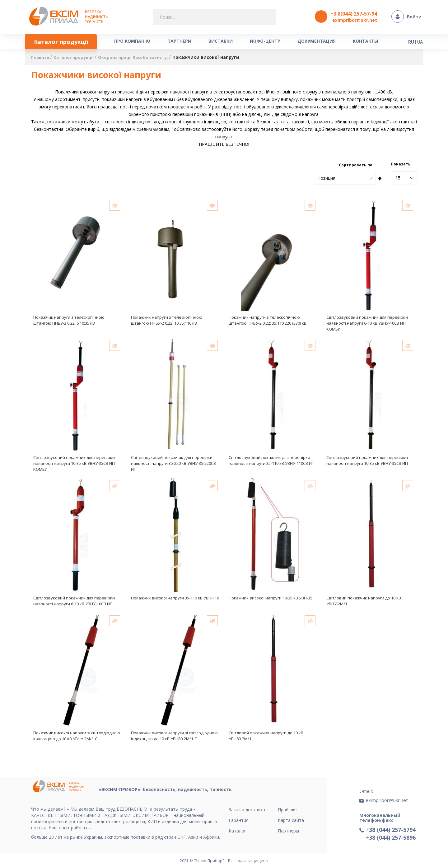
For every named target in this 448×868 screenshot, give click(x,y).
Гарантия (239, 820)
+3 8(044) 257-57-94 (354, 14)
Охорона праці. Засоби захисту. (141, 59)
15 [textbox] (398, 179)
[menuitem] (63, 42)
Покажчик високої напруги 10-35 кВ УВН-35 (271, 601)
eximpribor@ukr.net (355, 20)
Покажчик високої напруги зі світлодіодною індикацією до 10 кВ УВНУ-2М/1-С (77, 739)
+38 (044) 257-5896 (391, 834)
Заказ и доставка (247, 810)
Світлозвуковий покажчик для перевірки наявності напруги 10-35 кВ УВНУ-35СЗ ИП (367, 463)
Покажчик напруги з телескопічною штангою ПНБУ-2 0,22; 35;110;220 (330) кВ (268, 321)
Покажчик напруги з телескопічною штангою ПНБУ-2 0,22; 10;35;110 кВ (167, 321)
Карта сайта (291, 820)
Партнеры (288, 831)
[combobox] (215, 17)
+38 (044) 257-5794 (391, 826)
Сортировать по (356, 166)
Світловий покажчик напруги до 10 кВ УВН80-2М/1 (266, 739)
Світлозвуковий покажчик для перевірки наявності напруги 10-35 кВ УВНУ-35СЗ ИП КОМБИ (74, 465)
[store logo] (70, 17)
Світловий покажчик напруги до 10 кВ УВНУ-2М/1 (364, 604)
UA (420, 41)
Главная (41, 59)
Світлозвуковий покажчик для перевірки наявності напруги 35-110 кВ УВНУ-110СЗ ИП (272, 463)
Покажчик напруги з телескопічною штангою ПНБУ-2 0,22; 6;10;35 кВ (69, 321)
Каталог (237, 831)
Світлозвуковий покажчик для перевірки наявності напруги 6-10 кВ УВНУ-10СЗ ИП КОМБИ (367, 324)
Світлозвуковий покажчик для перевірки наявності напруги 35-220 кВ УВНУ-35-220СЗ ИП (173, 465)
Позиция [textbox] (326, 179)
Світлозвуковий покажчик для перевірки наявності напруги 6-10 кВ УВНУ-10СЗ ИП (74, 604)
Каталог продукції (77, 59)
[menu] (207, 42)
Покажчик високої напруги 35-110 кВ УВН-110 (175, 601)
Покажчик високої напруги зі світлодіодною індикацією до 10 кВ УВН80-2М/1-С (174, 739)
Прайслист (289, 810)
